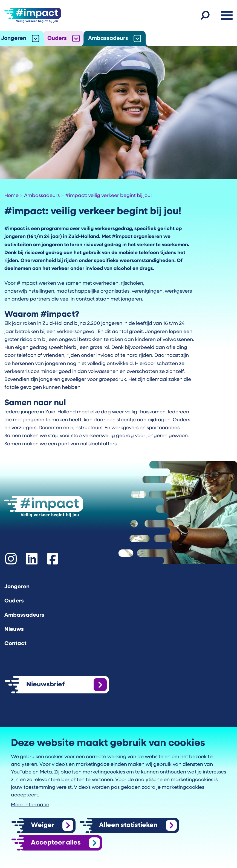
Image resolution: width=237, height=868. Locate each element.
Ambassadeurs (108, 39)
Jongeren (14, 39)
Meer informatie (30, 805)
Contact (15, 644)
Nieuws (14, 629)
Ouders (57, 39)
